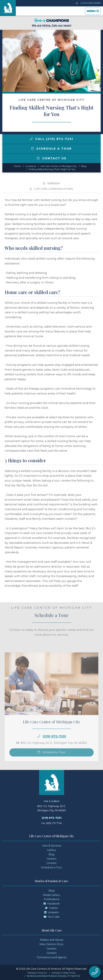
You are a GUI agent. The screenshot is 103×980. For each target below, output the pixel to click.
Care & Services (51, 846)
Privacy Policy (37, 973)
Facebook (52, 904)
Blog (84, 166)
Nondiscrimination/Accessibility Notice (54, 976)
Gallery (52, 850)
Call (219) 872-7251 (51, 139)
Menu (94, 12)
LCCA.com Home (88, 3)
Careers (51, 859)
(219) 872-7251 (54, 746)
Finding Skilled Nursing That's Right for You (52, 169)
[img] (31, 139)
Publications (51, 899)
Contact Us (52, 158)
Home (17, 166)
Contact (52, 863)
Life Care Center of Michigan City (59, 166)
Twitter (51, 908)
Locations (31, 166)
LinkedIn (51, 912)
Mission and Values (52, 940)
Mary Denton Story (51, 944)
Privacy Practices (64, 973)
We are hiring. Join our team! (52, 23)
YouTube (52, 917)
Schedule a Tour (52, 149)
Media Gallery (52, 895)
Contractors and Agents (52, 957)
